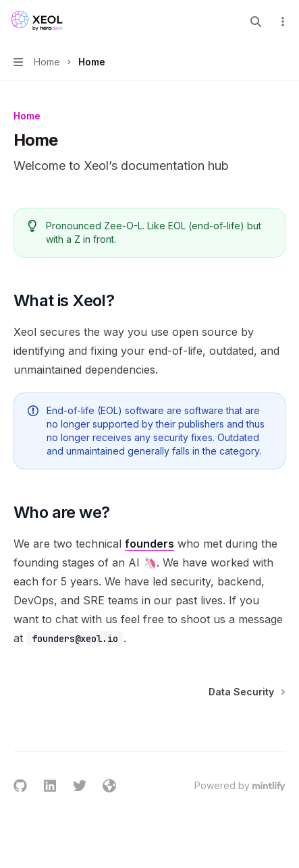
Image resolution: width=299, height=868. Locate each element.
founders (149, 544)
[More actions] (281, 22)
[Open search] (256, 22)
